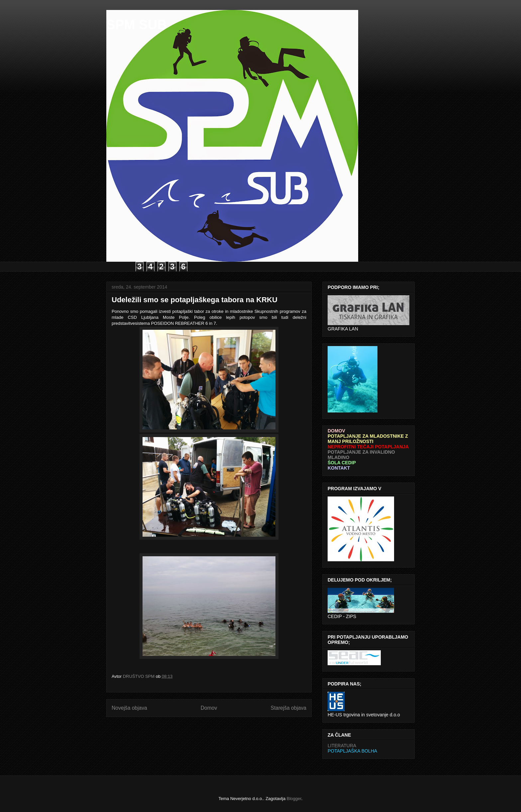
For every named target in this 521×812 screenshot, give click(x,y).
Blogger (294, 799)
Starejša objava (289, 708)
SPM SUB (137, 25)
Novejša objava (129, 708)
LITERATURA (342, 746)
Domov (209, 708)
